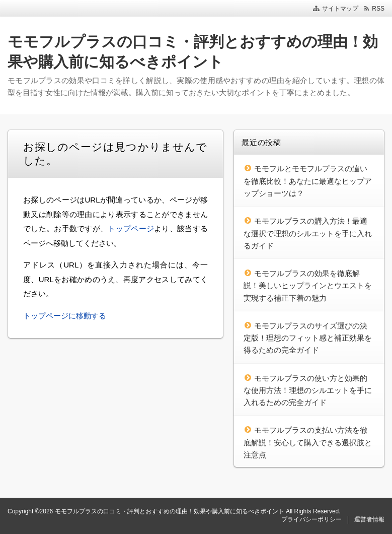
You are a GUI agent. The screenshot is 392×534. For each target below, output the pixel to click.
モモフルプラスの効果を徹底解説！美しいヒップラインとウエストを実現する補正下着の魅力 (308, 286)
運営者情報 (369, 519)
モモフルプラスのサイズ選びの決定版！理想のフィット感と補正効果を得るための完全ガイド (308, 338)
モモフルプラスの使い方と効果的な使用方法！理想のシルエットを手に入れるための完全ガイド (308, 390)
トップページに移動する (65, 316)
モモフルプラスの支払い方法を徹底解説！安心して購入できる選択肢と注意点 (308, 442)
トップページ (131, 228)
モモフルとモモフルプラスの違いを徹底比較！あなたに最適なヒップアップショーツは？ (308, 181)
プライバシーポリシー (311, 519)
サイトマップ (340, 9)
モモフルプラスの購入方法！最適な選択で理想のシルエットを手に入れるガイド (308, 233)
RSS (378, 9)
